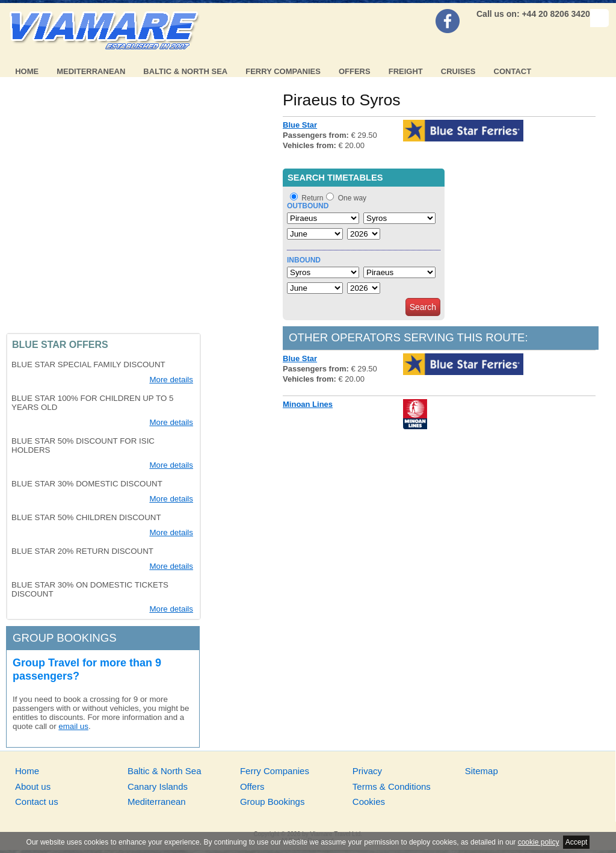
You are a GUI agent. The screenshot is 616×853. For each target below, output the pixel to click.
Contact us (37, 802)
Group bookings (65, 638)
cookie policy (539, 842)
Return (312, 198)
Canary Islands (158, 786)
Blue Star (300, 125)
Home (27, 71)
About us (33, 786)
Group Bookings (273, 802)
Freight (406, 71)
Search (423, 307)
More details (171, 380)
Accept (577, 842)
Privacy (367, 771)
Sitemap (482, 771)
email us (73, 726)
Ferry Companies (283, 71)
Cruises (458, 71)
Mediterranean (91, 71)
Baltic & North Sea (185, 71)
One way (352, 198)
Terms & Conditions (392, 786)
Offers (355, 71)
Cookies (369, 802)
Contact (513, 71)
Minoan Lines (308, 404)
